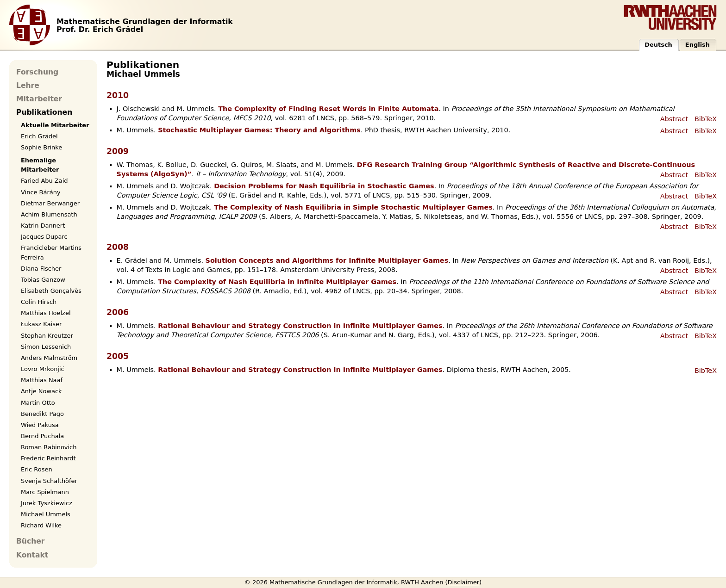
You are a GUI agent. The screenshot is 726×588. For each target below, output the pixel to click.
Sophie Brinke (41, 147)
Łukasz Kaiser (41, 324)
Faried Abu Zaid (44, 181)
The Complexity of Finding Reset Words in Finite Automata (328, 109)
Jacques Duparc (44, 237)
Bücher (30, 541)
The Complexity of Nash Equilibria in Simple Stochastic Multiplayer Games (353, 207)
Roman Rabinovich (49, 447)
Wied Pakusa (40, 425)
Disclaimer (464, 582)
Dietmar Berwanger (50, 203)
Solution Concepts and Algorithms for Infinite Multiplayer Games (327, 260)
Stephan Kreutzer (47, 336)
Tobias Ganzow (43, 280)
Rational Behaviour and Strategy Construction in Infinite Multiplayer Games (300, 326)
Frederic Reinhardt (48, 458)
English (698, 45)
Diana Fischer (41, 269)
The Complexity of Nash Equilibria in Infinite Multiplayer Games (277, 282)
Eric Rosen (37, 469)
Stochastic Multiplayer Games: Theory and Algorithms (259, 130)
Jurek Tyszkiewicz (47, 503)
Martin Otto (38, 403)
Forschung (37, 72)
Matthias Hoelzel (46, 313)
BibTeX (706, 119)
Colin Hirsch (39, 302)
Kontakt (32, 555)
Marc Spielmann (45, 492)
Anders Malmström (49, 358)
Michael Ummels (46, 514)
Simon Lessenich (46, 347)
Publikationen (44, 112)
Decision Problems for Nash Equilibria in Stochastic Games (324, 186)
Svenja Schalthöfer (49, 481)
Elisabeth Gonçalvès (51, 291)
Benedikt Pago (42, 414)
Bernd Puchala (42, 436)
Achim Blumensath (49, 214)
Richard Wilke (41, 525)
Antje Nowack (41, 391)
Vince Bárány (41, 192)
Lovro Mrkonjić (43, 369)
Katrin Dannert (43, 226)
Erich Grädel (39, 136)
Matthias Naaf (42, 380)
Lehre (28, 86)
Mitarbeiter (39, 99)
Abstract (674, 119)
